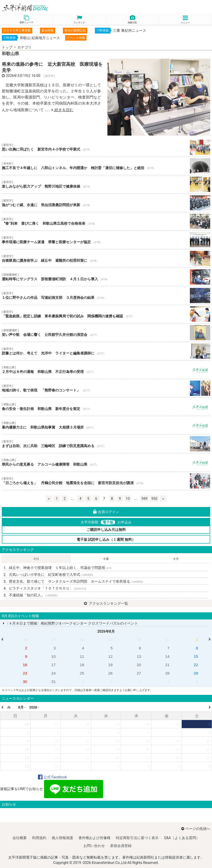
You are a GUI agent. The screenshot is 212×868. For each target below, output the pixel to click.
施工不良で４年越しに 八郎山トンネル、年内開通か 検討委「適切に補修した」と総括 (106, 166)
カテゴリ (24, 47)
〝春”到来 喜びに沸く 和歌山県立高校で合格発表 (106, 221)
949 (145, 499)
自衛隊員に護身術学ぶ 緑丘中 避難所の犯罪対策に (106, 258)
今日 (36, 559)
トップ (7, 47)
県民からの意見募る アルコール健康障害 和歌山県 (106, 462)
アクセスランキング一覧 (106, 603)
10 (128, 499)
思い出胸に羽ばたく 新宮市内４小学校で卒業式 (106, 147)
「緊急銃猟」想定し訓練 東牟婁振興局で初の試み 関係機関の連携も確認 (106, 314)
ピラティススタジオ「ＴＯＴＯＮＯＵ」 (47, 588)
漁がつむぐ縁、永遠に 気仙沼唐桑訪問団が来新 (106, 203)
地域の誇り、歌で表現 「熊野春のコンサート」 (106, 388)
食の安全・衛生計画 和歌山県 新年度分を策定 (106, 407)
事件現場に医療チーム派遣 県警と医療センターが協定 (106, 240)
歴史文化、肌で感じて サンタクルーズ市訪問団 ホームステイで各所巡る (76, 581)
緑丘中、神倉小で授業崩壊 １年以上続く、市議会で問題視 (60, 568)
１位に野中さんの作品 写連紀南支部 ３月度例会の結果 (106, 296)
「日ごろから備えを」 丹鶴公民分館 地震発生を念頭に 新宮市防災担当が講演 (106, 481)
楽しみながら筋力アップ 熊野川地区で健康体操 (106, 184)
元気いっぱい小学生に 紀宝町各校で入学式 (51, 575)
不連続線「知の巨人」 (33, 595)
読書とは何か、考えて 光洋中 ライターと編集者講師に (106, 351)
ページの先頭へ (196, 829)
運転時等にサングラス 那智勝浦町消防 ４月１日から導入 (106, 277)
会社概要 (20, 838)
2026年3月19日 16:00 (23, 76)
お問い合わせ (94, 846)
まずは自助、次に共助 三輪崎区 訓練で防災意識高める (106, 444)
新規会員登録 (121, 846)
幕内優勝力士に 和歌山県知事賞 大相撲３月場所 (106, 425)
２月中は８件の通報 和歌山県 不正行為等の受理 (106, 370)
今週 (106, 559)
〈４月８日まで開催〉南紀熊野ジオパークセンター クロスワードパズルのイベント (70, 623)
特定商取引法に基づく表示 (137, 838)
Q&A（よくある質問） (182, 838)
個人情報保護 (62, 838)
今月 (176, 559)
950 (154, 499)
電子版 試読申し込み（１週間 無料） (106, 539)
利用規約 (39, 838)
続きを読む (62, 110)
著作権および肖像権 (94, 838)
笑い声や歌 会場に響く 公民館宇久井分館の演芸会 (106, 333)
